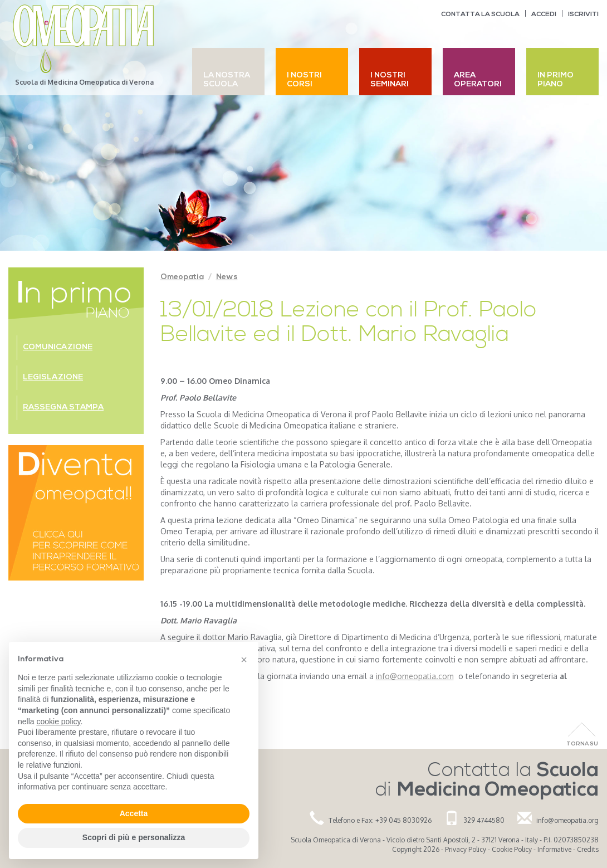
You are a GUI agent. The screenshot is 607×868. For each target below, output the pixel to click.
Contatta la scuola (480, 14)
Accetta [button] (134, 813)
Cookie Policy (512, 849)
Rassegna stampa (63, 408)
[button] (244, 660)
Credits (588, 849)
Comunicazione (58, 347)
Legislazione (53, 377)
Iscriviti (583, 14)
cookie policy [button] (58, 721)
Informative (554, 849)
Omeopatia (182, 277)
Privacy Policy (466, 849)
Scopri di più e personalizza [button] (134, 837)
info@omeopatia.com (415, 676)
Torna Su (582, 744)
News (227, 277)
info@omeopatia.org (567, 820)
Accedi (544, 14)
